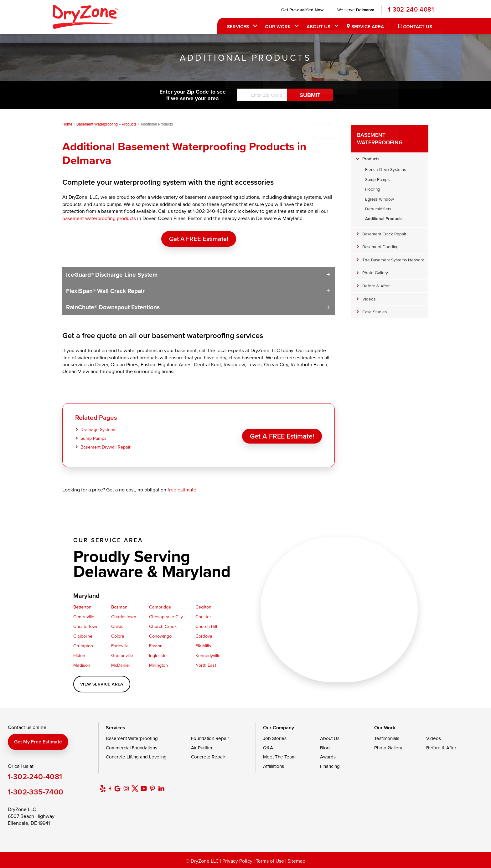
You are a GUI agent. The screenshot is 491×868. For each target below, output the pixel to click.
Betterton (82, 607)
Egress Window (380, 199)
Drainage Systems (98, 429)
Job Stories (275, 738)
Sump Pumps (93, 438)
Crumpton (83, 646)
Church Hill (206, 626)
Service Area (367, 26)
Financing (330, 766)
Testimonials (387, 738)
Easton (156, 646)
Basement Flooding (380, 247)
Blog (325, 748)
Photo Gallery (375, 272)
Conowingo (160, 636)
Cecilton (203, 607)
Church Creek (163, 626)
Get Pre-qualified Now (302, 10)
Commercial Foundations (132, 748)
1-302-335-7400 (36, 792)
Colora (118, 636)
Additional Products (384, 218)
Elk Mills (203, 646)
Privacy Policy (237, 861)
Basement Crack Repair (384, 234)
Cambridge (160, 607)
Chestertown (86, 626)
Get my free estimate (38, 742)
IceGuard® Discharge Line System (112, 275)
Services (237, 26)
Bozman (119, 607)
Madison (82, 665)
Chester (203, 616)
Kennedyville (208, 655)
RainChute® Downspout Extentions (113, 307)
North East (206, 665)
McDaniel (120, 665)
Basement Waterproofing (380, 139)
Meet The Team (279, 757)
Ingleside (158, 655)
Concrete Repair (208, 757)
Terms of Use (270, 861)
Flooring (373, 189)
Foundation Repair (210, 738)
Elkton (79, 655)
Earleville (120, 646)
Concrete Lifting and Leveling (136, 757)
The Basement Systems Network (393, 260)
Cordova (204, 636)
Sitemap (296, 861)
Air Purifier (202, 748)
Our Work (277, 26)
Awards (328, 757)
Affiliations (274, 766)
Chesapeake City (166, 616)
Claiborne (83, 636)
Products (371, 159)
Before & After (376, 286)
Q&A (268, 748)
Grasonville (122, 655)
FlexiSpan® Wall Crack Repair (105, 291)
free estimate (182, 490)
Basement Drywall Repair (106, 447)
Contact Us (417, 26)
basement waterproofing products (99, 218)
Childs (117, 626)
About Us (318, 26)
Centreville (84, 616)
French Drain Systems (385, 169)
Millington (158, 665)
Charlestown (124, 616)
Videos (369, 299)
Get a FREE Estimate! (199, 239)
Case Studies (375, 312)
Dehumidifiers (378, 209)
